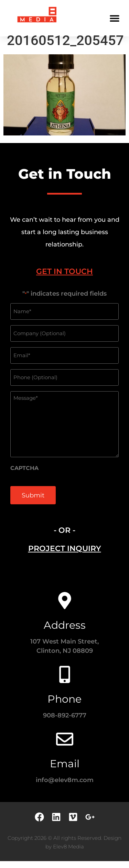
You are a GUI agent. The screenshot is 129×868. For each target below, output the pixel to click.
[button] (114, 18)
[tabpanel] (64, 408)
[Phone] (65, 681)
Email (65, 771)
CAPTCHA (24, 475)
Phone (64, 706)
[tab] (64, 278)
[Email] (65, 746)
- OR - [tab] (64, 537)
